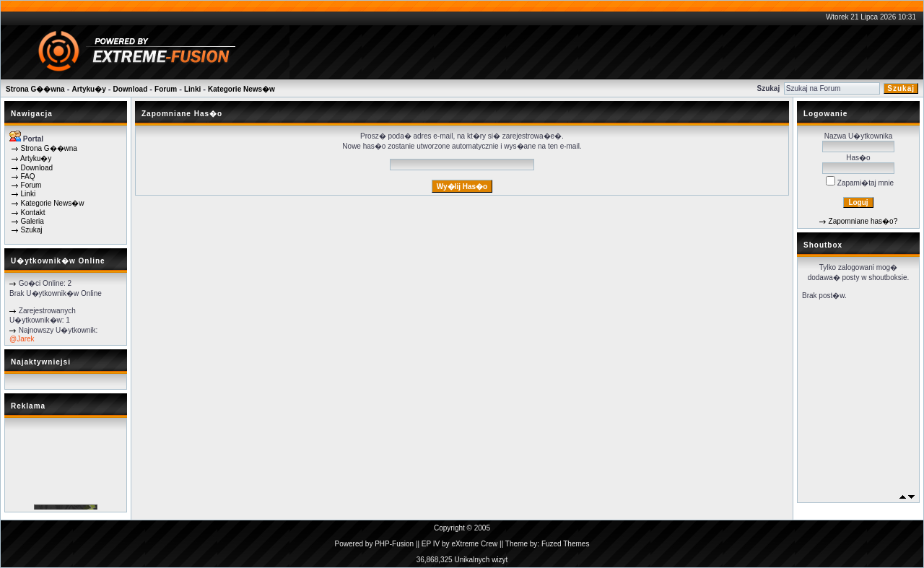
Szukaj (32, 230)
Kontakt (33, 213)
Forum (166, 89)
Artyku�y (88, 89)
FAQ (28, 176)
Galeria (32, 221)
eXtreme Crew (474, 544)
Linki (192, 89)
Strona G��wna (35, 89)
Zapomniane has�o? (863, 221)
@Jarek (22, 339)
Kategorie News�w (241, 89)
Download (131, 89)
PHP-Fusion (394, 544)
